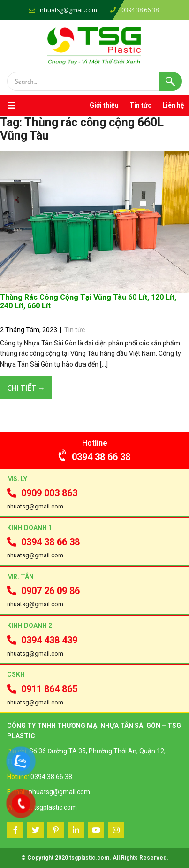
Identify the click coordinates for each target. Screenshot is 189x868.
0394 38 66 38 (94, 457)
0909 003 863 (42, 493)
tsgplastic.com (55, 807)
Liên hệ (173, 105)
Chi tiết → (26, 388)
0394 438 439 (42, 640)
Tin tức (140, 105)
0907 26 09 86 (43, 591)
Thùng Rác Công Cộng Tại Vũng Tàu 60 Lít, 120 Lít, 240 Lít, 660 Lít (88, 301)
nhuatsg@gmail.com (68, 10)
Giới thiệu (104, 105)
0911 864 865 (42, 689)
